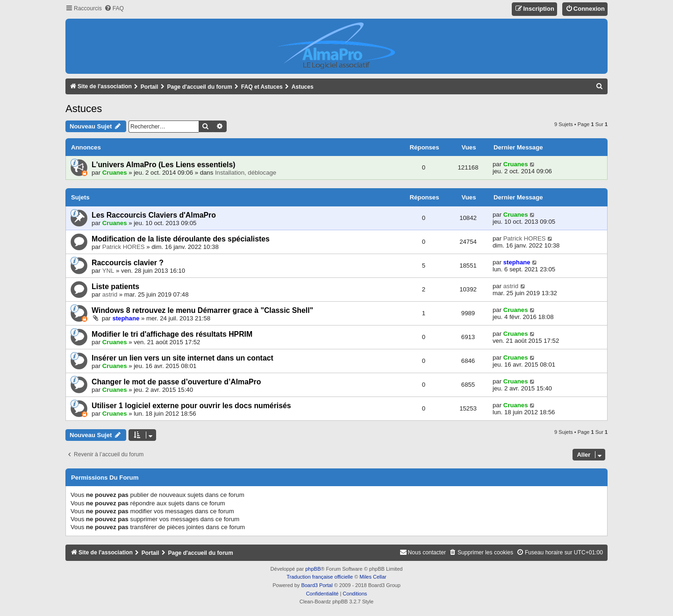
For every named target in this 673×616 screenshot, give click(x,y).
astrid (110, 294)
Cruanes (115, 173)
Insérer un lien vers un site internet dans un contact (183, 358)
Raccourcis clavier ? (128, 263)
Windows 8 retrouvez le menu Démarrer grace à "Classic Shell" (202, 310)
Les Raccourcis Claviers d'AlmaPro (154, 215)
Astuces (84, 109)
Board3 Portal (317, 585)
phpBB (313, 569)
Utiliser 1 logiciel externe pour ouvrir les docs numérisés (191, 406)
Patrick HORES (124, 247)
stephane (517, 262)
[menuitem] (114, 9)
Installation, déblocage (246, 173)
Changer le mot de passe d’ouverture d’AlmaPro (176, 382)
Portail (150, 87)
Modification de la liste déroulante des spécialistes (181, 239)
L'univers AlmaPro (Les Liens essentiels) (164, 165)
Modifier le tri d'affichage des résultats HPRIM (172, 334)
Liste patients (115, 287)
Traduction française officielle (320, 577)
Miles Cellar (373, 577)
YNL (108, 271)
